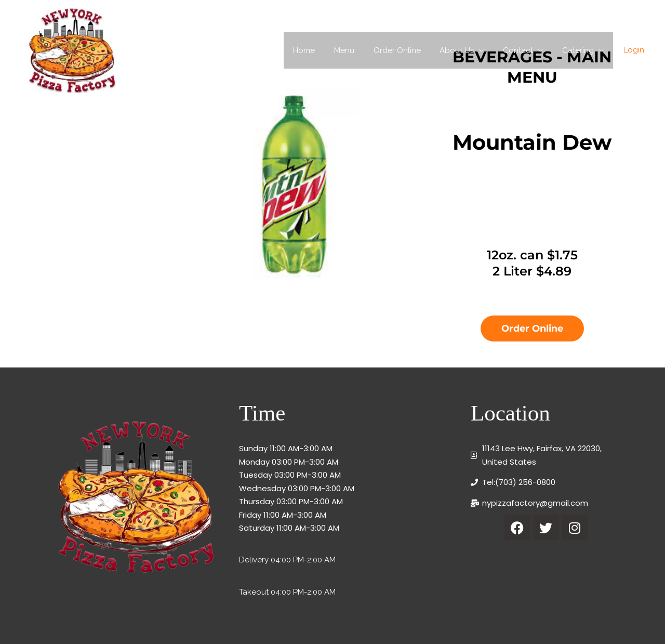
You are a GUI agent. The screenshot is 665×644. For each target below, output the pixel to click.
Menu (360, 50)
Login (634, 50)
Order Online (409, 50)
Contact (523, 50)
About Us (465, 50)
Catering (580, 50)
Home (323, 50)
